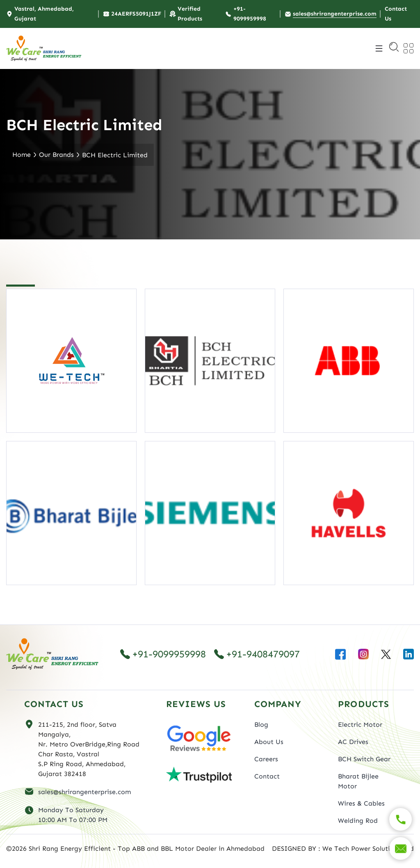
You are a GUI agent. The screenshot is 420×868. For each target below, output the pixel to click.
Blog (261, 724)
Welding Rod (358, 821)
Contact (267, 776)
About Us (269, 742)
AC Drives (353, 742)
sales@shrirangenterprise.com (84, 792)
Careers (266, 759)
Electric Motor (360, 724)
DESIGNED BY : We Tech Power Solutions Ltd (343, 848)
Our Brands (56, 155)
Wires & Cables (361, 803)
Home (22, 155)
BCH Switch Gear (364, 759)
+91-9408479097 (257, 654)
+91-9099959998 (163, 654)
